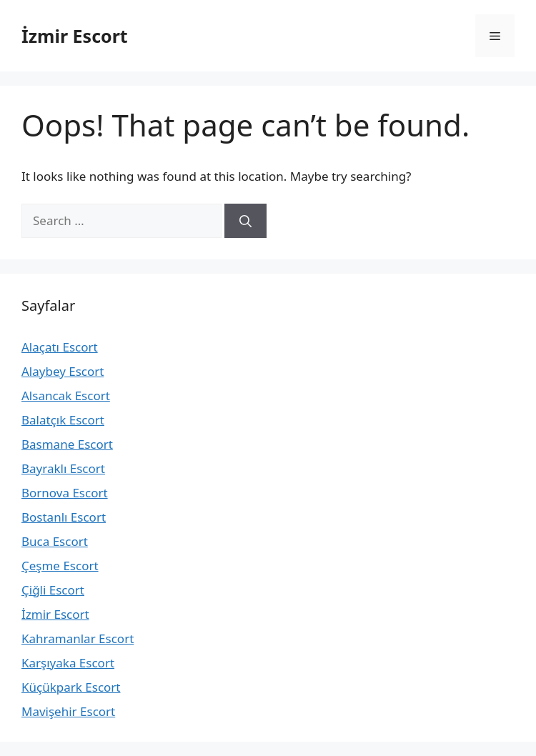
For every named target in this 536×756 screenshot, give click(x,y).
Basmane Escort (67, 444)
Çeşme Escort (60, 566)
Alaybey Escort (63, 371)
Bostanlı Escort (64, 517)
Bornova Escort (65, 493)
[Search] (245, 221)
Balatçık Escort (63, 420)
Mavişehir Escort (68, 711)
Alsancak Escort (66, 396)
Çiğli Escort (53, 590)
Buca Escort (55, 541)
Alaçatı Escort (60, 347)
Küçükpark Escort (71, 687)
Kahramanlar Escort (78, 638)
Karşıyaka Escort (68, 663)
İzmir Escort (75, 36)
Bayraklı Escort (63, 468)
